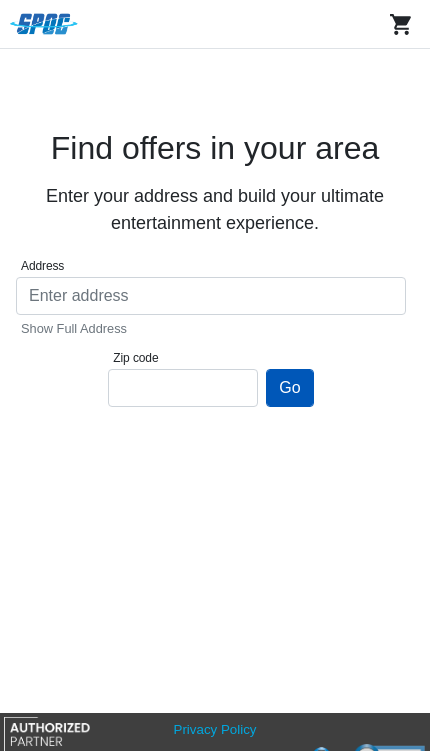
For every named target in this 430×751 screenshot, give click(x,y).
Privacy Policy (215, 729)
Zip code (135, 358)
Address (42, 266)
